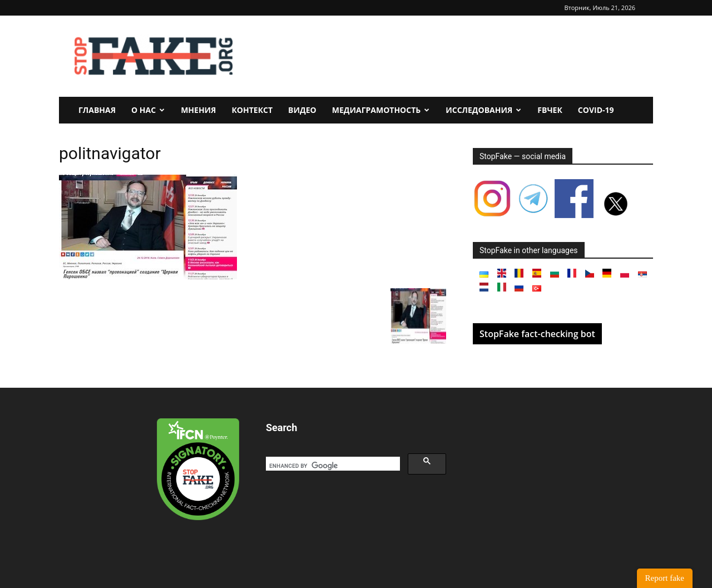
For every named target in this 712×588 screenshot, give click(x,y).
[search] (332, 466)
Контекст (252, 110)
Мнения (198, 110)
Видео (302, 110)
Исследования (483, 110)
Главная (97, 110)
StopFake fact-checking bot (537, 334)
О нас (148, 110)
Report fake (665, 578)
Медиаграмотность (381, 110)
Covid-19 (596, 110)
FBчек (550, 110)
